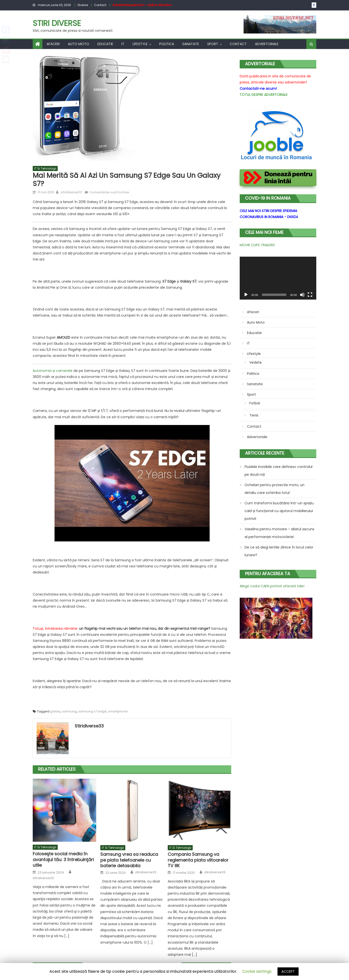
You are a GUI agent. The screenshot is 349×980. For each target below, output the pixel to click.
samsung (69, 711)
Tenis (254, 415)
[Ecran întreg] (310, 295)
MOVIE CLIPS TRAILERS (257, 245)
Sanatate (191, 44)
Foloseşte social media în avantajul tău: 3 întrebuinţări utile (63, 859)
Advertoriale (267, 44)
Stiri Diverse (57, 23)
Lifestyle (140, 44)
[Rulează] (246, 295)
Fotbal (255, 403)
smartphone (118, 711)
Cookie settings (257, 971)
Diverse (83, 5)
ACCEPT (288, 972)
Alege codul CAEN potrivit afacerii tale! (272, 586)
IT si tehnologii (45, 168)
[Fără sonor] (302, 295)
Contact (100, 5)
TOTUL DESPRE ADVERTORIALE (264, 95)
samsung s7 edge (92, 711)
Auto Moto (79, 44)
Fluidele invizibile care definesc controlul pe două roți (278, 471)
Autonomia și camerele (53, 371)
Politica (167, 44)
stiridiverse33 (71, 192)
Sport (213, 44)
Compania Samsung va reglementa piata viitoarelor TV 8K (198, 860)
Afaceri (53, 44)
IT (123, 44)
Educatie (105, 44)
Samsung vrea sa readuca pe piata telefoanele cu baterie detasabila (129, 860)
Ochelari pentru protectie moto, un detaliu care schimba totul (274, 489)
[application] (278, 278)
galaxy (55, 711)
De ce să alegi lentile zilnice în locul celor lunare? (279, 551)
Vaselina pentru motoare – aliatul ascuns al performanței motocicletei (279, 533)
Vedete (256, 362)
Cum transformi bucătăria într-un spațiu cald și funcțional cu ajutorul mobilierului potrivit (279, 511)
